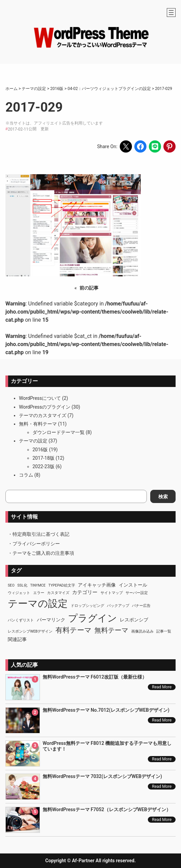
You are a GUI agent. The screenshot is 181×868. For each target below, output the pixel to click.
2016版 (40, 450)
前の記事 (89, 288)
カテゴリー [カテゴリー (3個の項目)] (85, 592)
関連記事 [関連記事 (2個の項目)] (17, 639)
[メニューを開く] (171, 13)
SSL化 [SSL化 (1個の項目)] (22, 585)
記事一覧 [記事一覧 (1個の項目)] (164, 631)
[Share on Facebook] (140, 146)
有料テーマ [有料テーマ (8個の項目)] (74, 630)
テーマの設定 (33, 441)
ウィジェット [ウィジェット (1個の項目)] (19, 593)
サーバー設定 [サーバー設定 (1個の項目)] (137, 593)
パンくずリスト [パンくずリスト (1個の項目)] (21, 620)
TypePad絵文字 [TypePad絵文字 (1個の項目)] (62, 585)
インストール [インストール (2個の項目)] (133, 585)
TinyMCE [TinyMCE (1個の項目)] (38, 585)
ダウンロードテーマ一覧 (59, 432)
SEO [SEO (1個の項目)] (11, 585)
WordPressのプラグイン (45, 407)
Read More (162, 687)
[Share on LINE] (155, 146)
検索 (163, 497)
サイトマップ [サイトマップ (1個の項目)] (112, 593)
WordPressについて (40, 398)
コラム (26, 475)
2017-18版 (43, 458)
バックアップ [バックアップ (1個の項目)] (118, 606)
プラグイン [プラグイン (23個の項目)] (93, 618)
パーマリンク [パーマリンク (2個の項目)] (51, 620)
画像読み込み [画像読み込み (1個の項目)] (142, 631)
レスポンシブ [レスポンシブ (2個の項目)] (134, 620)
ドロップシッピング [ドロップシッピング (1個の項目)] (87, 606)
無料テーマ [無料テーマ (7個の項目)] (111, 630)
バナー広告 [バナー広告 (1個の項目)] (141, 606)
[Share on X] (126, 146)
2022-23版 (43, 466)
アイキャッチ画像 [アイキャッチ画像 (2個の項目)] (97, 585)
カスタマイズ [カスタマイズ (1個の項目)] (58, 593)
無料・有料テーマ (38, 424)
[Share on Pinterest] (169, 146)
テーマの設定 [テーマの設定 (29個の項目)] (38, 603)
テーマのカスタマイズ (43, 415)
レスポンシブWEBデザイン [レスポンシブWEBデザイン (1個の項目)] (30, 631)
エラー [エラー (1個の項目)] (39, 593)
